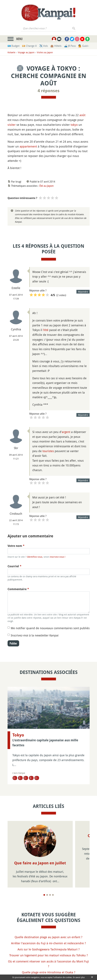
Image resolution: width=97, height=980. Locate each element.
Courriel (14, 566)
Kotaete (12, 52)
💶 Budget (14, 46)
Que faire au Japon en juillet (40, 863)
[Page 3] (50, 895)
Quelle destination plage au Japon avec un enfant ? (48, 937)
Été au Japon (46, 186)
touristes (48, 451)
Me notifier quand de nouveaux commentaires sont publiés (50, 628)
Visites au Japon (45, 52)
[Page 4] (53, 895)
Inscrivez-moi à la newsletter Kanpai (35, 635)
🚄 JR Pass (70, 46)
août (82, 115)
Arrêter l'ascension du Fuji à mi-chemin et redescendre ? (48, 943)
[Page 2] (47, 895)
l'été (46, 330)
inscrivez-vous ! (58, 557)
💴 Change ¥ (29, 46)
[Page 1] (44, 895)
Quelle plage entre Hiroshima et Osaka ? (49, 972)
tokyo (74, 125)
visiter (12, 125)
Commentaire (18, 589)
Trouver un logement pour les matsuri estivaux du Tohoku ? (49, 955)
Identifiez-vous (35, 557)
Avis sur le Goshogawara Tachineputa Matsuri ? (49, 949)
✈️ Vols (44, 46)
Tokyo (18, 735)
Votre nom (16, 546)
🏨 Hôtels (56, 46)
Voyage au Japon (26, 52)
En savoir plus (79, 977)
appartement (28, 146)
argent (66, 432)
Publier (13, 643)
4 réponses (49, 91)
